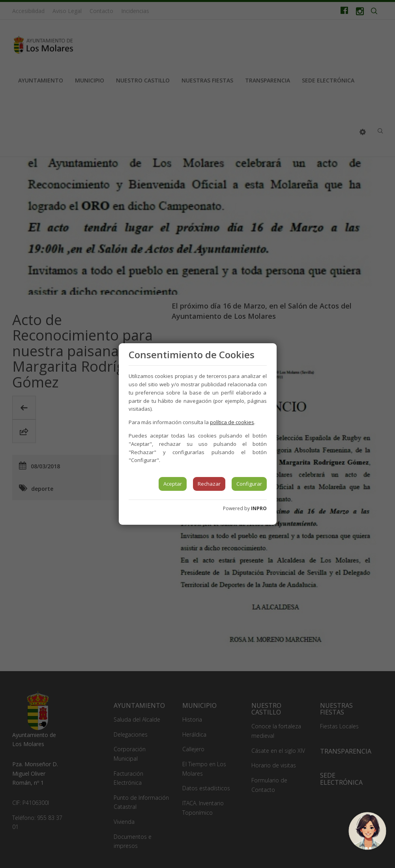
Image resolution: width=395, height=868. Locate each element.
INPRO (259, 508)
